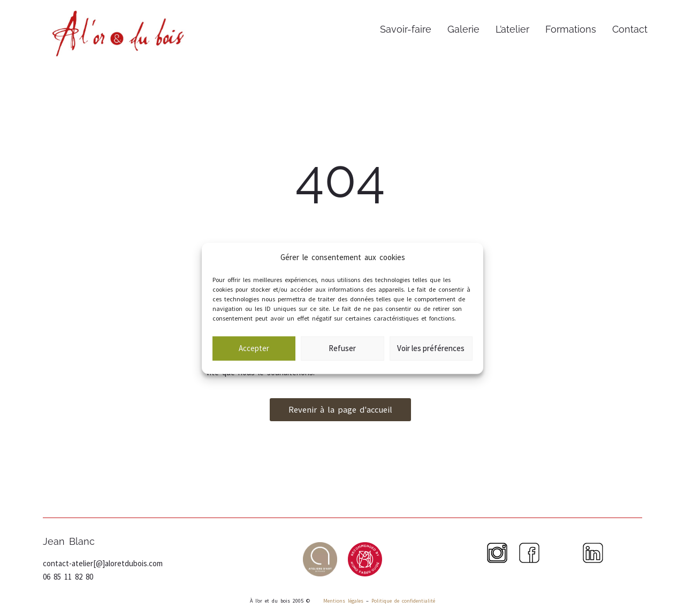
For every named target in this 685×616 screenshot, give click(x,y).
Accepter (254, 359)
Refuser (342, 359)
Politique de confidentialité (403, 601)
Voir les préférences (431, 359)
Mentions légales (342, 601)
